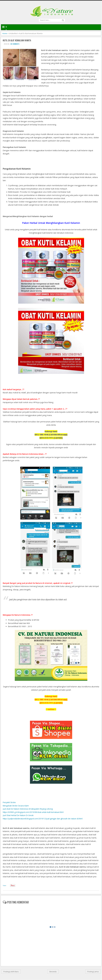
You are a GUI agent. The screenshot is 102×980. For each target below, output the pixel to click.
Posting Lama (93, 972)
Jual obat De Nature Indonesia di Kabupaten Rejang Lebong (28, 809)
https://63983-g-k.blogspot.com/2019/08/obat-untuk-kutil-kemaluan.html (33, 812)
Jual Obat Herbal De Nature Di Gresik (18, 815)
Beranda (53, 972)
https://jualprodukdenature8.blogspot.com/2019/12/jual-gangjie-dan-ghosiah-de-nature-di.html (43, 819)
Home (5, 33)
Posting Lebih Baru (11, 972)
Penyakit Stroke (9, 802)
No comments (15, 44)
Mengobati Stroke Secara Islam (16, 806)
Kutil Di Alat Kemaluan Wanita (17, 40)
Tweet (4, 886)
